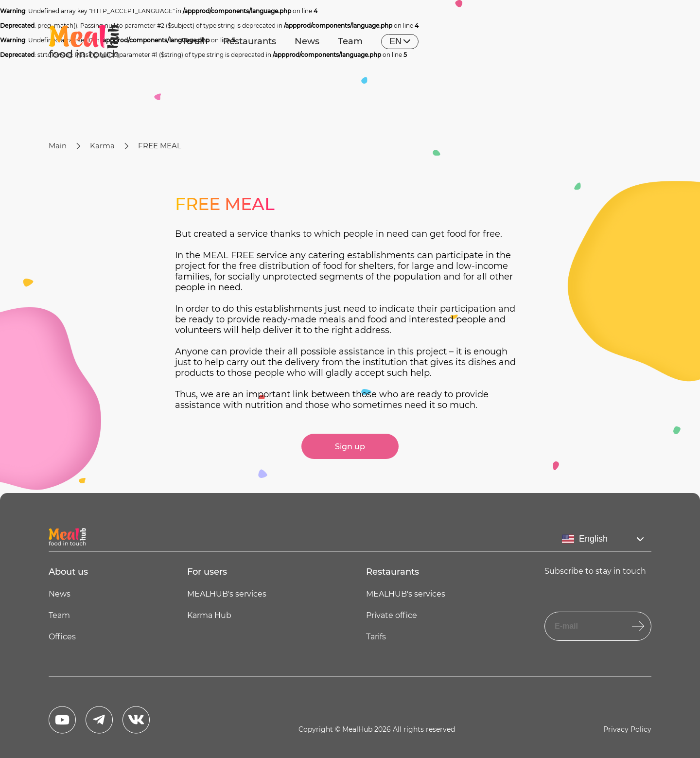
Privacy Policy (627, 729)
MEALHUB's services (227, 594)
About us (68, 572)
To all (193, 41)
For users (207, 572)
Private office (392, 615)
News (307, 41)
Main (58, 146)
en (400, 41)
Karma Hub (209, 615)
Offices (62, 637)
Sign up (350, 447)
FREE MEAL (160, 146)
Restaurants (250, 41)
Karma (102, 146)
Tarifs (376, 637)
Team (350, 41)
